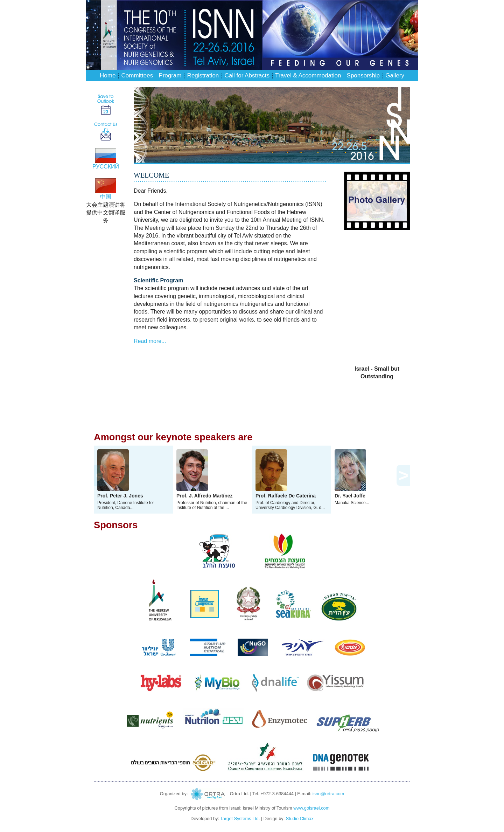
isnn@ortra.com (328, 794)
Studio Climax (300, 819)
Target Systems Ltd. (240, 819)
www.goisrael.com (311, 808)
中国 (106, 194)
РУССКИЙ (106, 164)
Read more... (150, 341)
